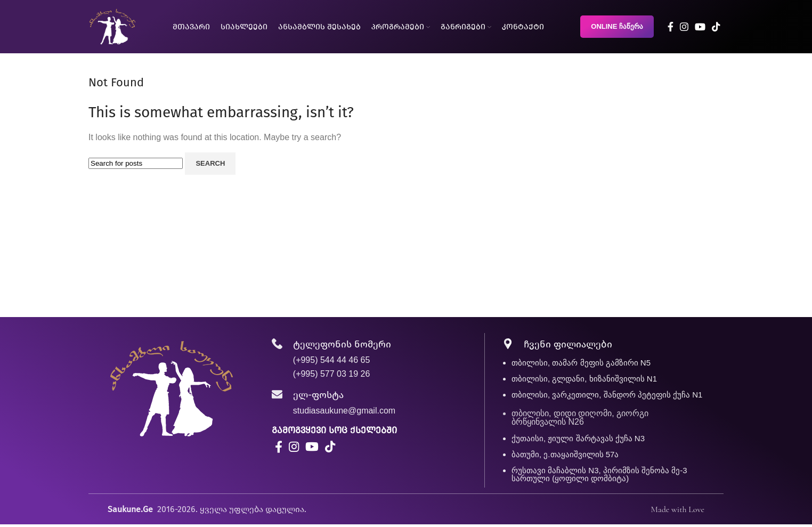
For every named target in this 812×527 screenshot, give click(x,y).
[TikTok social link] (716, 27)
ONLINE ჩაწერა (617, 26)
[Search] (136, 163)
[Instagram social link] (684, 27)
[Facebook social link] (671, 27)
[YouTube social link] (700, 27)
